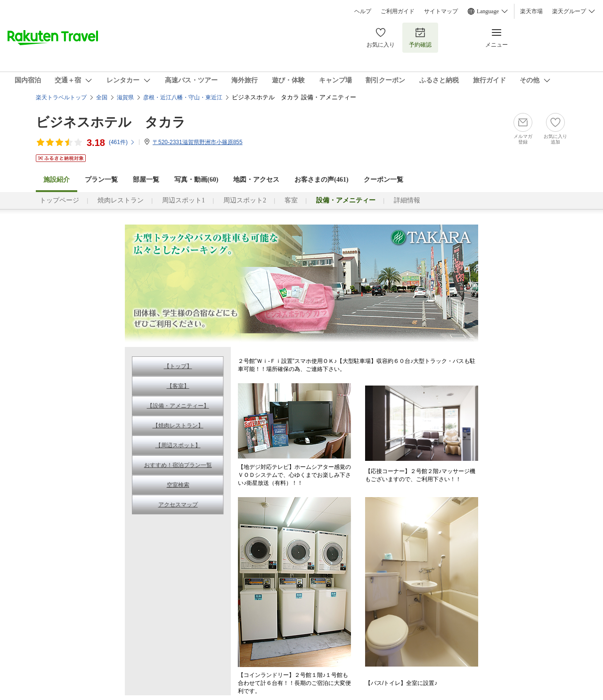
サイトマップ (441, 11)
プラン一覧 (101, 180)
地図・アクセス (256, 180)
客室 (291, 200)
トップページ (59, 200)
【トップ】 (178, 366)
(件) (122, 142)
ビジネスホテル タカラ (111, 122)
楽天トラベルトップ (61, 97)
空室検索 (178, 485)
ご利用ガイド (398, 11)
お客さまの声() (321, 180)
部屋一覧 (146, 180)
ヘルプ (363, 11)
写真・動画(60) (196, 180)
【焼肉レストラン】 (178, 426)
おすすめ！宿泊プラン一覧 (178, 465)
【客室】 (178, 386)
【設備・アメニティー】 (178, 406)
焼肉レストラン (121, 200)
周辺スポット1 (183, 200)
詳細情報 (407, 200)
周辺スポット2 (245, 200)
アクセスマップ (178, 505)
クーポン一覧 (383, 180)
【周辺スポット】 (178, 445)
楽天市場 (531, 11)
